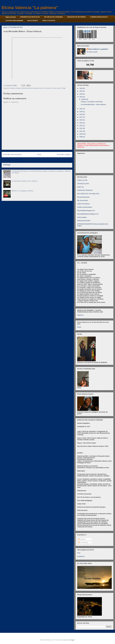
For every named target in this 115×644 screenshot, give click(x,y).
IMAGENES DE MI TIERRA (76, 17)
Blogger (72, 640)
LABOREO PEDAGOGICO (99, 17)
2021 (81, 109)
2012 (81, 128)
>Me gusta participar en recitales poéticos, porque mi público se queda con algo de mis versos (41, 172)
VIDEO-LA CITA (82, 180)
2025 (81, 91)
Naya (64, 88)
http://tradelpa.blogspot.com (86, 211)
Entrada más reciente (12, 155)
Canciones (47, 88)
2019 (81, 112)
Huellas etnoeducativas (85, 207)
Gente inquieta (82, 217)
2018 (81, 114)
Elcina (79, 327)
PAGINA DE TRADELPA (85, 190)
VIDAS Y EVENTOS (49, 21)
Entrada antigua (64, 155)
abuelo (19, 88)
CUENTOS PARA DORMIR (14, 21)
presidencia (81, 556)
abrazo (13, 88)
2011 (81, 131)
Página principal (11, 17)
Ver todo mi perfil (92, 52)
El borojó (7, 165)
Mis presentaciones (83, 197)
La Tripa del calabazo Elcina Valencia (25, 181)
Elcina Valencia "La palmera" (30, 8)
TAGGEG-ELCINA (83, 184)
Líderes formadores (83, 204)
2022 (81, 97)
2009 (81, 137)
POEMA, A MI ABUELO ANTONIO (22, 191)
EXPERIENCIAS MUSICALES (30, 17)
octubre (84, 99)
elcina (59, 88)
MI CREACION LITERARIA (54, 17)
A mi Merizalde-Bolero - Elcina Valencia (93, 104)
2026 (81, 88)
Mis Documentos (83, 200)
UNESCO (80, 315)
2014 (81, 123)
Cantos (54, 88)
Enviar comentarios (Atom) (42, 160)
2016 (81, 120)
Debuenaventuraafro (84, 221)
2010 (81, 134)
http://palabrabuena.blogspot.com (88, 214)
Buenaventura (38, 88)
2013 (81, 126)
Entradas (82, 539)
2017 (81, 117)
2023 (81, 94)
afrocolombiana (27, 88)
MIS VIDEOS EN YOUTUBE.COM (88, 194)
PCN (79, 553)
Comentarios (83, 542)
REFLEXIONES (33, 21)
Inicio (39, 155)
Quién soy (80, 187)
